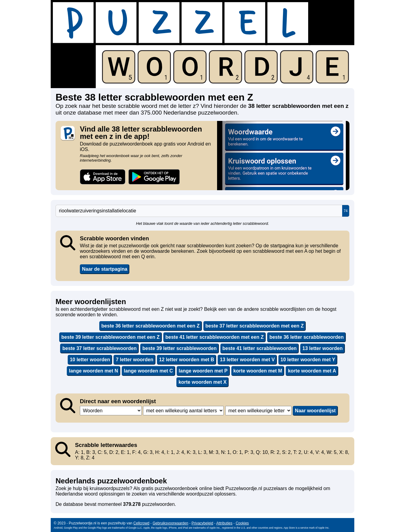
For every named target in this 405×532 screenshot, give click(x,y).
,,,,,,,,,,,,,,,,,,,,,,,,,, (258, 411)
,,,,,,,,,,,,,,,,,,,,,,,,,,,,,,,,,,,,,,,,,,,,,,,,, (183, 411)
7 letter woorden (134, 360)
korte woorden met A (312, 371)
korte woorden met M (258, 371)
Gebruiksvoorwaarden (170, 523)
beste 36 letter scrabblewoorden (306, 337)
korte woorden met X (203, 382)
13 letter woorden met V (247, 360)
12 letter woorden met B (187, 360)
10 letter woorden (90, 360)
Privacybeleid (202, 523)
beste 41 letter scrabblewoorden (260, 348)
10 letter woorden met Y (308, 360)
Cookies (242, 523)
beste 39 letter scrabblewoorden (180, 348)
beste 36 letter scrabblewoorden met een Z (151, 326)
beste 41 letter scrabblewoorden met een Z (215, 337)
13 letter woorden (322, 348)
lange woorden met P (203, 371)
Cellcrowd (141, 523)
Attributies (224, 523)
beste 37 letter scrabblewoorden (99, 348)
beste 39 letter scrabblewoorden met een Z (111, 337)
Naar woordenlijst (315, 411)
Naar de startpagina (105, 269)
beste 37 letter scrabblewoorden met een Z (255, 326)
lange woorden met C (148, 371)
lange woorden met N (94, 371)
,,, (111, 411)
